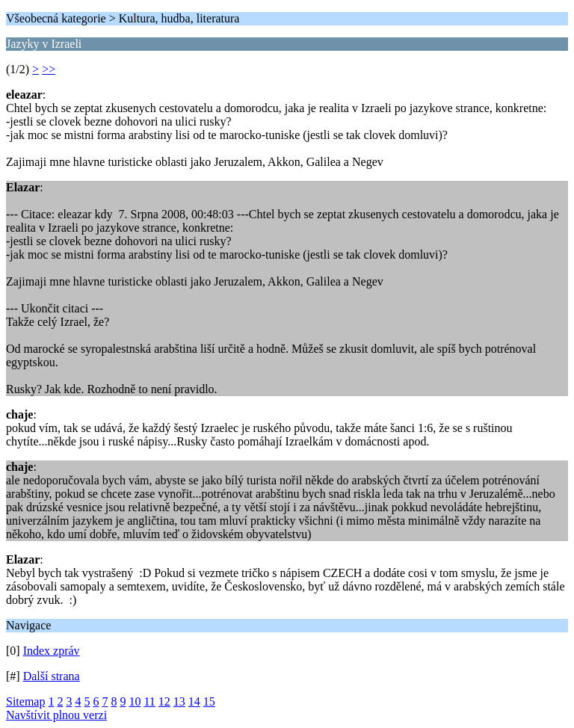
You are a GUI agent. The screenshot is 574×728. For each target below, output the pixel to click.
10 (135, 701)
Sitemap (25, 701)
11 (149, 701)
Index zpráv (52, 651)
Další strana (52, 676)
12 (164, 701)
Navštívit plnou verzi (56, 715)
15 (209, 701)
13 (179, 701)
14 (194, 701)
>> (49, 69)
